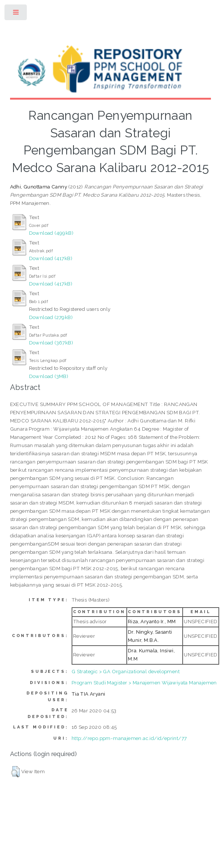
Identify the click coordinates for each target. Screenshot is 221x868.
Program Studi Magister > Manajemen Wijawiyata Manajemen (144, 683)
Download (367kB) (51, 343)
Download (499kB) (51, 233)
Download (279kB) (51, 317)
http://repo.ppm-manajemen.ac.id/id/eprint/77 (129, 738)
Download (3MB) (49, 376)
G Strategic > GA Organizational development (126, 671)
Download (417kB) (51, 258)
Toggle (16, 14)
